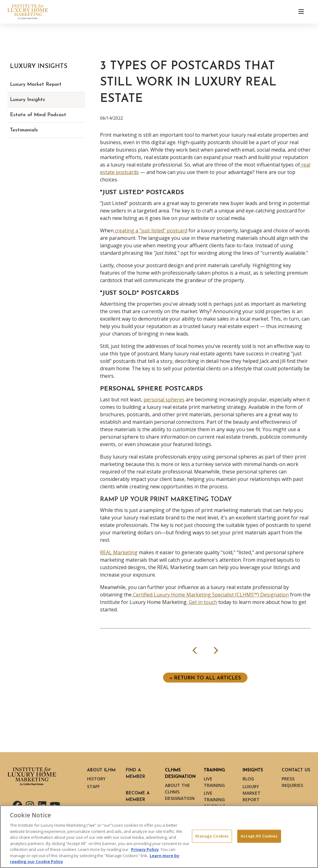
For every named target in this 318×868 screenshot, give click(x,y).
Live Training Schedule (215, 799)
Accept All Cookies (259, 836)
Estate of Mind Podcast (38, 115)
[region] (159, 837)
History (96, 779)
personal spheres (164, 400)
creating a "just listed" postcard (150, 231)
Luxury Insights (27, 100)
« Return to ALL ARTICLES (205, 678)
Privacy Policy (145, 849)
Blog (248, 779)
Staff (93, 786)
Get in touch (202, 602)
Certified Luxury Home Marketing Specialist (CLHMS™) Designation (210, 595)
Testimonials (24, 130)
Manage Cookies (212, 836)
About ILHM (101, 770)
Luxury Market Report (36, 85)
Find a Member (135, 774)
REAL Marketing (119, 552)
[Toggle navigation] (301, 12)
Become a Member (138, 797)
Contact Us (296, 770)
